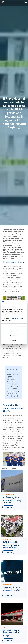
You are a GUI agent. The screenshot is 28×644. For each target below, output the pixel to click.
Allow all (14, 331)
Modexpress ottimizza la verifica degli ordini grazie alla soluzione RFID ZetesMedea (14, 589)
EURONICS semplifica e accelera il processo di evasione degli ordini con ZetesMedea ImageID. (12, 545)
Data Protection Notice (17, 318)
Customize (14, 336)
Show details (20, 326)
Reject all (14, 341)
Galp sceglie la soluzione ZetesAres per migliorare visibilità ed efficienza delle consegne (13, 633)
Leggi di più (8, 507)
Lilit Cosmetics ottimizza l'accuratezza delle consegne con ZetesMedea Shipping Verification (13, 500)
